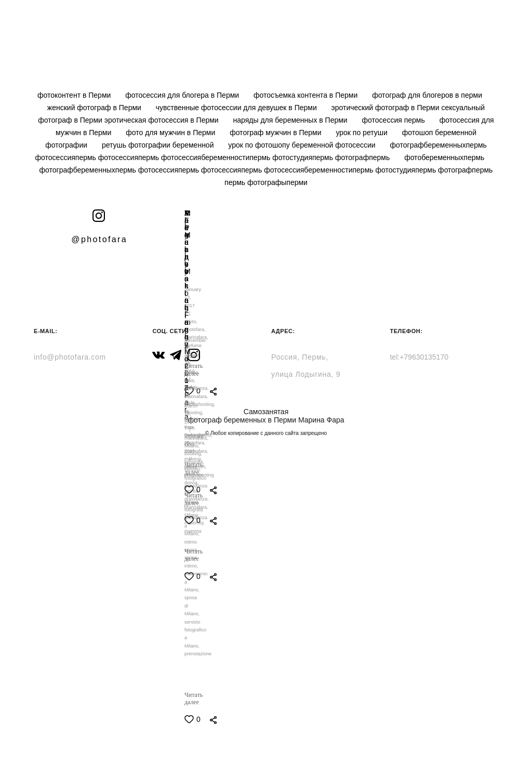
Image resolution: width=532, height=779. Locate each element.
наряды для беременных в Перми (291, 120)
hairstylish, (196, 467)
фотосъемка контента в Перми (307, 95)
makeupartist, (198, 435)
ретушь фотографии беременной (159, 145)
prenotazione (198, 654)
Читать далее (194, 698)
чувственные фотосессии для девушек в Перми (237, 108)
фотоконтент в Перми (75, 95)
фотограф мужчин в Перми (276, 133)
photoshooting (199, 475)
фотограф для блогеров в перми (427, 95)
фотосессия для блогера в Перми (183, 95)
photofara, (195, 443)
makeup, (194, 459)
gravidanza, (197, 388)
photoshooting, (200, 404)
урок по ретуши (362, 133)
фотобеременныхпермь (444, 157)
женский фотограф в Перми (95, 108)
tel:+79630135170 (419, 357)
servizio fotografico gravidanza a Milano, (196, 486)
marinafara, (196, 507)
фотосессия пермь (395, 120)
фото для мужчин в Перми (171, 133)
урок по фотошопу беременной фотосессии (303, 145)
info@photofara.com (70, 357)
